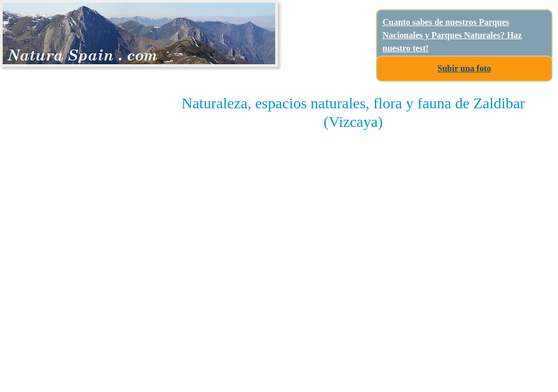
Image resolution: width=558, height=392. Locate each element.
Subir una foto (464, 68)
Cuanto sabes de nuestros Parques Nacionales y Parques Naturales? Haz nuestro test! (452, 35)
